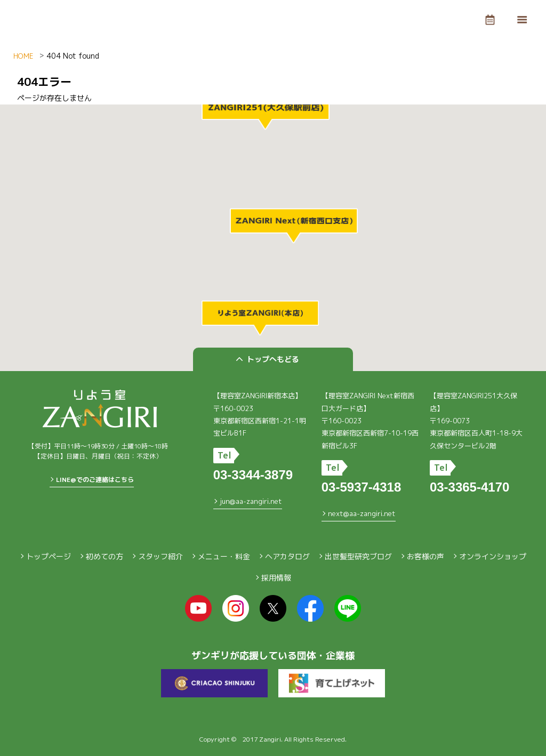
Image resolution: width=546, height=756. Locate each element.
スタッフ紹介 (160, 556)
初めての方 (105, 556)
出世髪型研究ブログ (358, 556)
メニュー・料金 (224, 556)
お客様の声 (425, 556)
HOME (23, 56)
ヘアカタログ (287, 556)
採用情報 (276, 578)
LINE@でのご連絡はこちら (95, 480)
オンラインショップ (493, 556)
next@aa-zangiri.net (362, 513)
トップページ (49, 556)
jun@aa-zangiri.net (251, 501)
